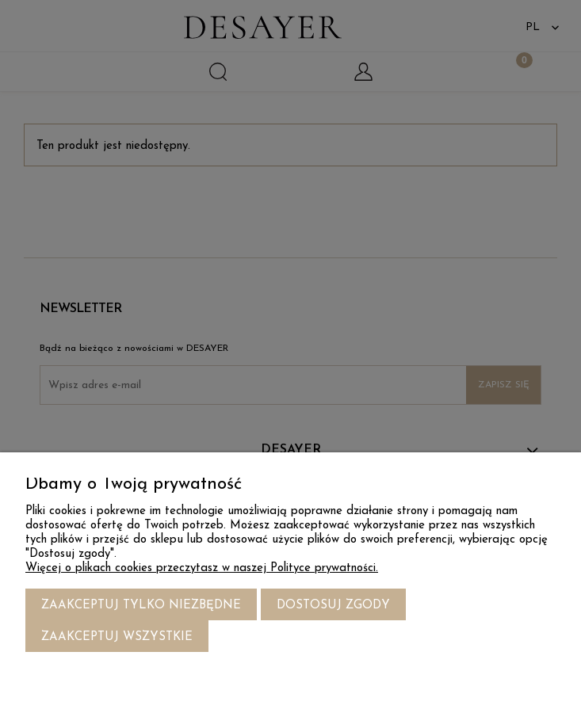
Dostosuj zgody (333, 606)
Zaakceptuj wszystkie (117, 637)
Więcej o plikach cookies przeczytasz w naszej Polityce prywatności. (202, 568)
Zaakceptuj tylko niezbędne (141, 606)
